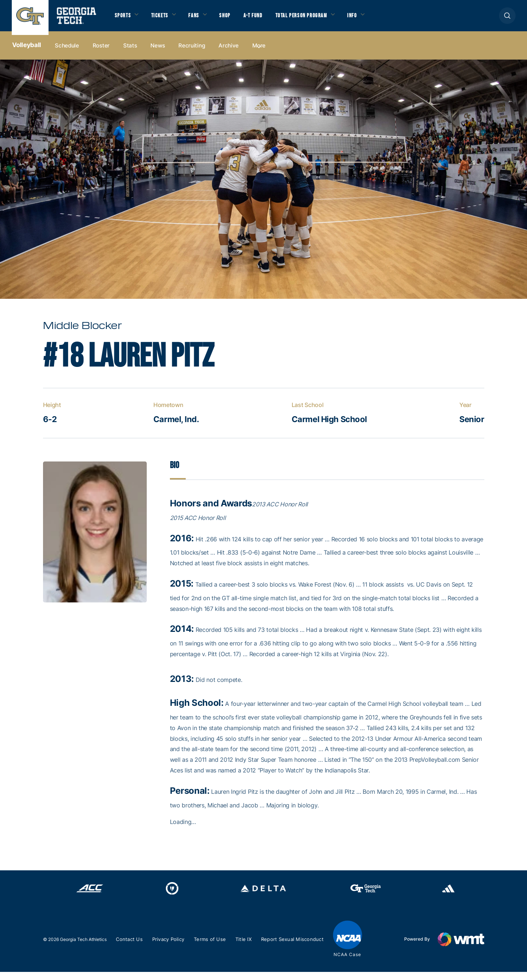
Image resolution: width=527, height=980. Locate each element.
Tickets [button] (164, 19)
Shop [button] (234, 19)
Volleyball (27, 52)
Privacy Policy (172, 947)
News (158, 52)
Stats (130, 52)
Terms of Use (215, 947)
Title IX (250, 947)
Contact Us (130, 947)
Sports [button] (124, 19)
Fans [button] (201, 19)
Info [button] (374, 19)
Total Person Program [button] (318, 19)
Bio (175, 473)
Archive (229, 52)
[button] (507, 19)
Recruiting (192, 52)
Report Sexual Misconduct (300, 947)
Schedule (67, 52)
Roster (101, 52)
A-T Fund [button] (264, 19)
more (259, 52)
